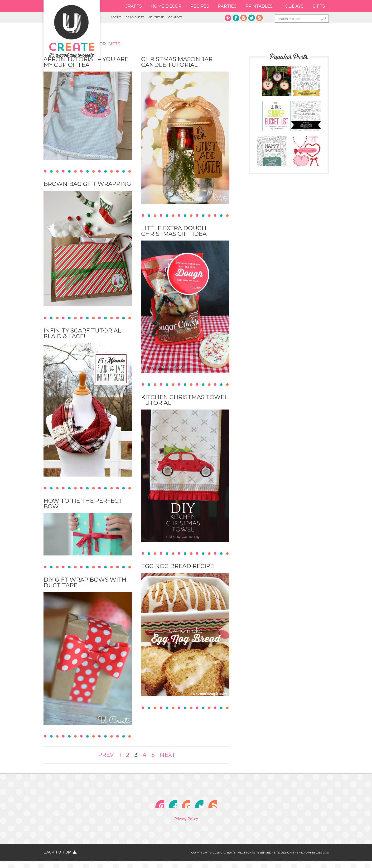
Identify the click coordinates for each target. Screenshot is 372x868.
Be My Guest (146, 18)
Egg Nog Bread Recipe (178, 567)
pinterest (228, 18)
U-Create (228, 860)
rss (259, 18)
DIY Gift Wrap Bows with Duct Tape (85, 584)
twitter (251, 18)
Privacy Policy (186, 826)
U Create (72, 31)
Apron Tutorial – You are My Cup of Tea (86, 63)
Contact (203, 18)
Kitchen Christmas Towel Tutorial (185, 401)
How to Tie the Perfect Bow (83, 505)
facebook (236, 18)
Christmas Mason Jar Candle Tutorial (177, 63)
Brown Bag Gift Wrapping (87, 185)
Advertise (176, 18)
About (119, 18)
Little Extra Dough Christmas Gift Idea (174, 232)
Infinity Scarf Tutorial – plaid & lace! (85, 335)
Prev (106, 756)
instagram (244, 18)
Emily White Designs (313, 860)
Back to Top (57, 860)
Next (168, 756)
